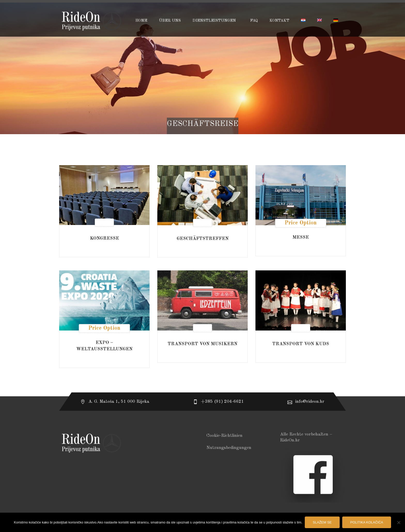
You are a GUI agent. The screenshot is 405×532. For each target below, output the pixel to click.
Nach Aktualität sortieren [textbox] (311, 150)
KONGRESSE (104, 238)
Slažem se (322, 522)
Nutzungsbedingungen (229, 448)
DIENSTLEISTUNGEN (215, 21)
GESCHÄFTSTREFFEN (203, 239)
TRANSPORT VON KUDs (301, 344)
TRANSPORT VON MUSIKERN (202, 344)
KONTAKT (279, 21)
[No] (399, 522)
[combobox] (309, 150)
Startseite (203, 131)
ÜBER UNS (170, 21)
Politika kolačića (367, 522)
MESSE (301, 237)
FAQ (254, 21)
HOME (141, 21)
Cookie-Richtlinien (224, 436)
